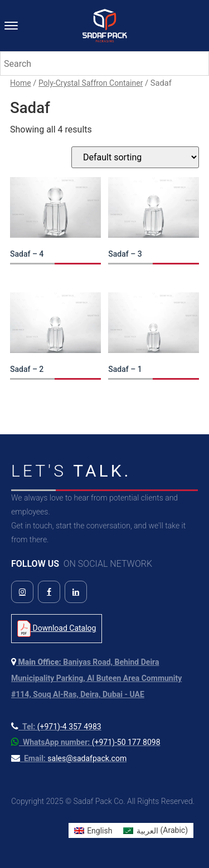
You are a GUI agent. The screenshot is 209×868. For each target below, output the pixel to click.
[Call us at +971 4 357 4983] (56, 727)
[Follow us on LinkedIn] (76, 592)
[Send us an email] (69, 758)
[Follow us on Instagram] (22, 592)
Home (21, 83)
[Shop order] (135, 157)
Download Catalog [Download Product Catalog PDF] (57, 629)
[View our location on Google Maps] (96, 678)
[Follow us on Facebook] (49, 592)
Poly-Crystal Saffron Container (91, 83)
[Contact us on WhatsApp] (86, 742)
